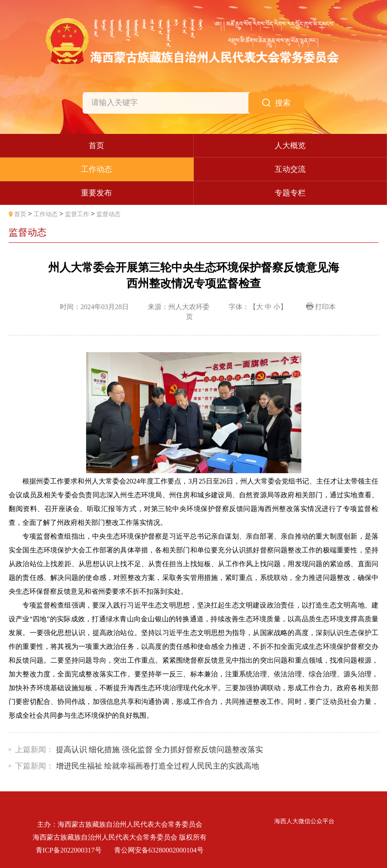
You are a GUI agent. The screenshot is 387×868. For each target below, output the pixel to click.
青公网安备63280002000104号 (159, 850)
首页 (20, 214)
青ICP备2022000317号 (69, 850)
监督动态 (108, 214)
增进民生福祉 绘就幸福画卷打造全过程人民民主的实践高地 (158, 766)
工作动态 (46, 214)
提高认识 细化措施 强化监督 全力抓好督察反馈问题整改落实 (160, 750)
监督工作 (77, 214)
